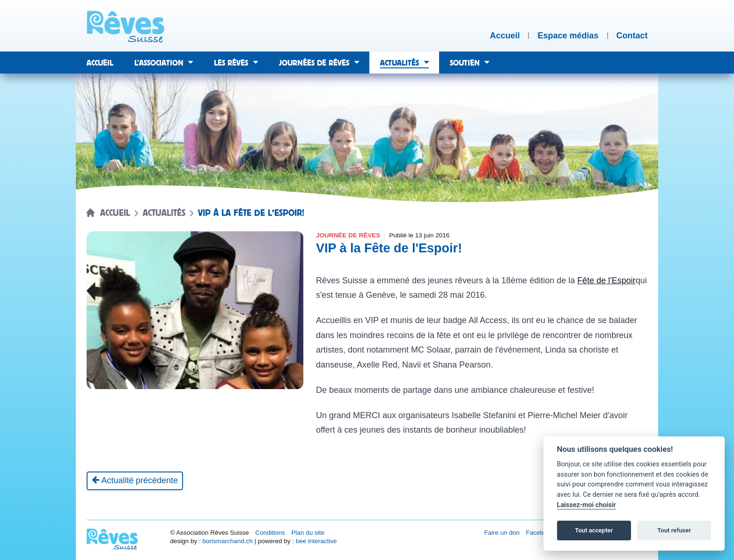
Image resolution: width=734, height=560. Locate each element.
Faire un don (502, 533)
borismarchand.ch (227, 541)
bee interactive (316, 541)
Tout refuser (674, 530)
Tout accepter (594, 530)
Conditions (270, 533)
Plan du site (308, 533)
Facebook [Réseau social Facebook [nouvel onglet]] (540, 533)
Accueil (115, 213)
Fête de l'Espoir (606, 280)
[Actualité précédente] (135, 481)
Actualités (164, 213)
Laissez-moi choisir (587, 505)
